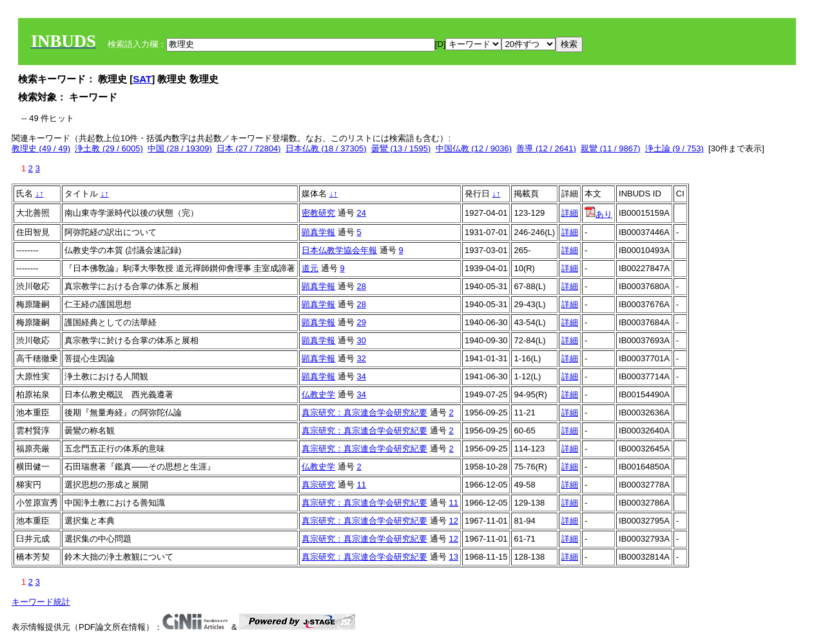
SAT (142, 79)
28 (361, 286)
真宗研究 (318, 485)
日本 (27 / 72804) (249, 148)
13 (453, 557)
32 (361, 358)
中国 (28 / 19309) (180, 148)
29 (361, 322)
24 (361, 213)
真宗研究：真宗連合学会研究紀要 (364, 412)
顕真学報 (318, 232)
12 (453, 521)
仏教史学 (318, 394)
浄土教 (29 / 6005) (109, 148)
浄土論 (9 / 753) (674, 148)
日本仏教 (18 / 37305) (326, 148)
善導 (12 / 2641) (546, 148)
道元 (310, 268)
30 (361, 340)
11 (361, 485)
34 (361, 376)
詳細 (570, 213)
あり (598, 214)
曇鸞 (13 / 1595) (401, 148)
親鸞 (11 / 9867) (611, 148)
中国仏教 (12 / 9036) (474, 148)
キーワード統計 (41, 602)
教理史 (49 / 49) (41, 148)
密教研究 (318, 213)
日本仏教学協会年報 (339, 250)
